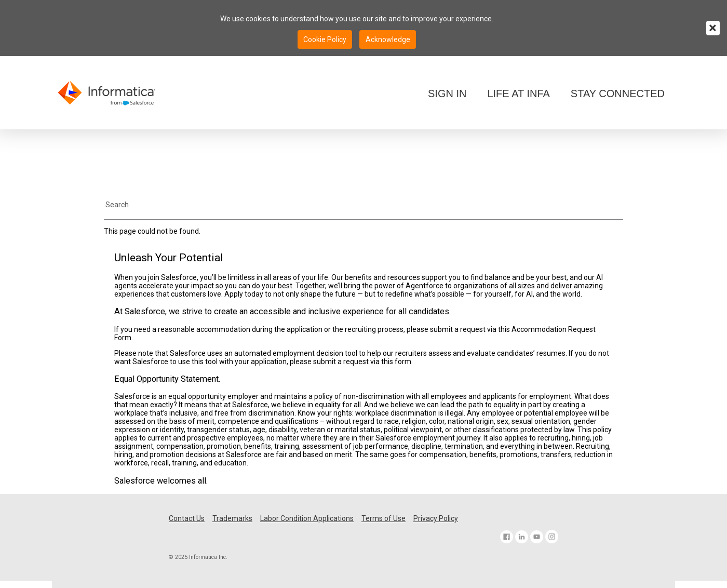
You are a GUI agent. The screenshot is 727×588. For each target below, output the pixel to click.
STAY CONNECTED (618, 93)
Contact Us (187, 518)
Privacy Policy (436, 518)
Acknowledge (388, 39)
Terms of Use (383, 518)
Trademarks (232, 518)
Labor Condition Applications (307, 518)
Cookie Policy (325, 39)
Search (117, 205)
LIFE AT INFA (518, 93)
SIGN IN (447, 93)
